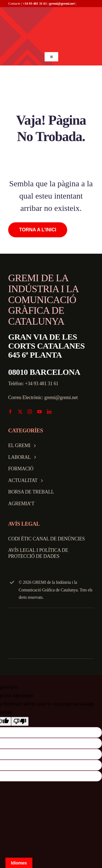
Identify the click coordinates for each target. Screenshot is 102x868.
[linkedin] (49, 412)
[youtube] (39, 412)
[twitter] (20, 412)
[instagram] (30, 412)
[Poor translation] (20, 721)
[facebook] (10, 412)
